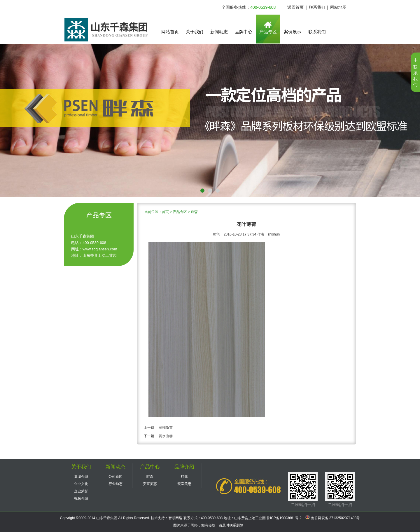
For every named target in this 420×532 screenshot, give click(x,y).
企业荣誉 (81, 491)
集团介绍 (81, 477)
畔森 (194, 212)
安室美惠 (150, 484)
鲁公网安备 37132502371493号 (333, 518)
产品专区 (268, 32)
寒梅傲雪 (166, 428)
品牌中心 (244, 32)
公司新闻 (116, 477)
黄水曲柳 (166, 436)
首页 (165, 212)
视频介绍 (81, 498)
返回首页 (295, 7)
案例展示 (293, 32)
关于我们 (195, 32)
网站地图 (338, 7)
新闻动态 (219, 32)
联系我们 (317, 7)
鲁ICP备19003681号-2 (284, 518)
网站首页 (170, 32)
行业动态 (116, 484)
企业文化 (81, 484)
